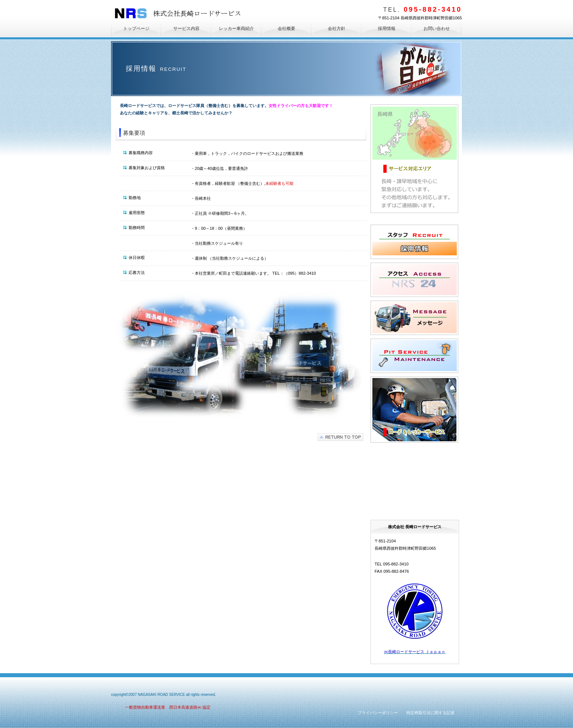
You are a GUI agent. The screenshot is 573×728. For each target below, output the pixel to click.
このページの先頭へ (340, 437)
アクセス (414, 280)
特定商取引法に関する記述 (430, 713)
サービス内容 (414, 410)
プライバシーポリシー (378, 713)
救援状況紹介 (414, 479)
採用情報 (414, 242)
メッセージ (414, 318)
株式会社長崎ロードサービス (180, 13)
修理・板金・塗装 (414, 356)
